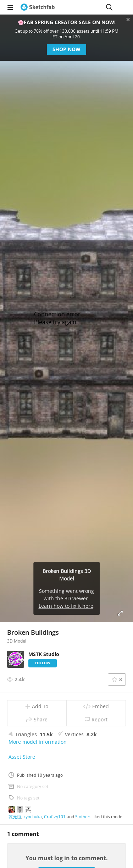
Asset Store (22, 757)
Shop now (66, 49)
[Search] (109, 7)
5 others (83, 817)
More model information (38, 742)
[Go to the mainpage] (38, 7)
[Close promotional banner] (128, 20)
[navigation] (10, 7)
